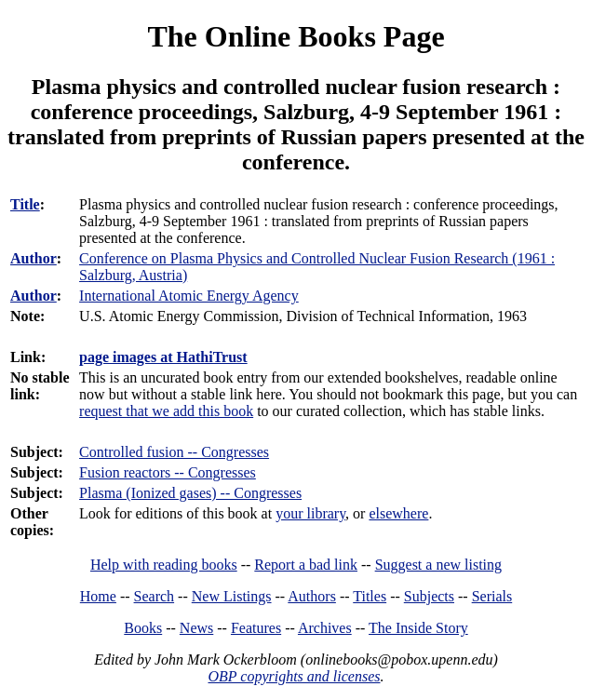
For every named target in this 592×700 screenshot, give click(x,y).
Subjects (429, 596)
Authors (312, 596)
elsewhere (398, 513)
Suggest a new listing (438, 565)
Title (25, 204)
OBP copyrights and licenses (294, 676)
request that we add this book (166, 411)
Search (155, 596)
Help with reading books (164, 565)
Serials (492, 596)
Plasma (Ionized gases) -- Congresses (190, 493)
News (196, 628)
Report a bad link (306, 565)
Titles (370, 596)
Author (34, 258)
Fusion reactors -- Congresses (168, 472)
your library (310, 513)
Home (98, 596)
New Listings (232, 596)
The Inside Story (418, 628)
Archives (325, 628)
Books (143, 628)
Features (256, 628)
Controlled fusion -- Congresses (174, 452)
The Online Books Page (296, 36)
